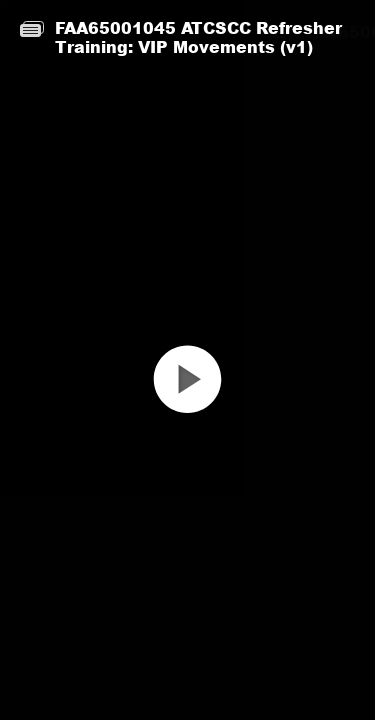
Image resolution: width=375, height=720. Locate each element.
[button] (187, 396)
